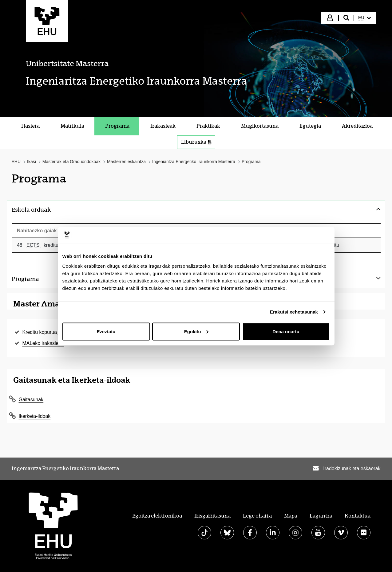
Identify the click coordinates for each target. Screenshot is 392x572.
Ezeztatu (106, 331)
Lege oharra (257, 516)
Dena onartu (286, 331)
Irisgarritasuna (212, 516)
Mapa (291, 516)
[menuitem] (364, 18)
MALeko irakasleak (43, 343)
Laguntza (321, 516)
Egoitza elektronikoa (157, 516)
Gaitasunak (31, 400)
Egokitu (196, 331)
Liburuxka (196, 142)
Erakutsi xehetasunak (294, 312)
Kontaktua (358, 516)
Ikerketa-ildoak (35, 416)
